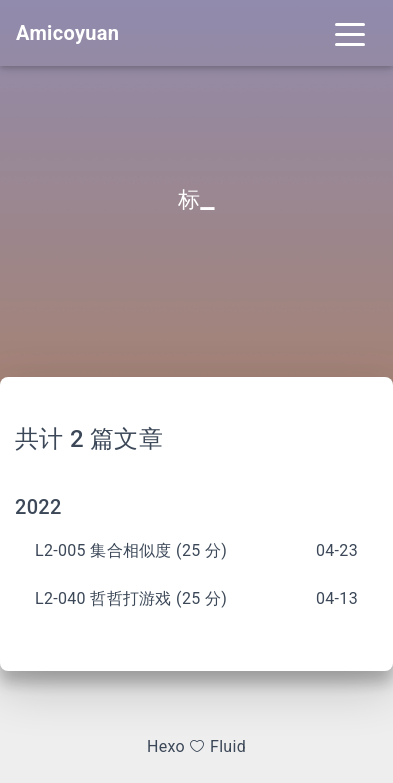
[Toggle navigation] (350, 33)
